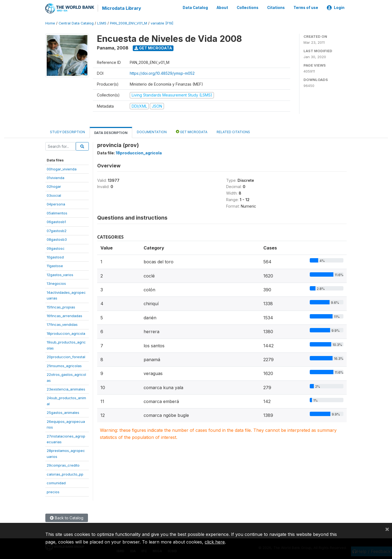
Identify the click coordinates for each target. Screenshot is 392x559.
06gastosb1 (56, 221)
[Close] (387, 529)
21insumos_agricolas (64, 365)
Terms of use (306, 8)
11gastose (55, 266)
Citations (276, 8)
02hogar (54, 186)
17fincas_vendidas (62, 324)
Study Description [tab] (67, 132)
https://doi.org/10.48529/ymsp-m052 (162, 73)
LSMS (102, 23)
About (222, 8)
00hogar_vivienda (62, 168)
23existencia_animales (66, 389)
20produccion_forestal (66, 357)
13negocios (56, 283)
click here (215, 542)
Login (336, 8)
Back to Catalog (67, 518)
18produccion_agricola (66, 333)
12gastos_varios (60, 274)
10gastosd (55, 257)
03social (54, 195)
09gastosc (56, 248)
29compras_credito (63, 465)
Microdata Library (121, 8)
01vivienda (56, 177)
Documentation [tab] (152, 132)
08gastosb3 (57, 239)
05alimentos (57, 213)
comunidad (56, 483)
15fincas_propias (61, 307)
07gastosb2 (57, 230)
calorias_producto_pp (65, 474)
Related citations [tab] (233, 132)
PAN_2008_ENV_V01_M (129, 23)
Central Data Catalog (76, 23)
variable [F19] (162, 23)
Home (50, 23)
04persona (56, 204)
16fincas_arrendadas (64, 316)
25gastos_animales (63, 412)
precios (53, 491)
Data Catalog (195, 8)
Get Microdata (153, 48)
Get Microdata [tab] (192, 131)
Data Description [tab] (111, 132)
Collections (248, 8)
